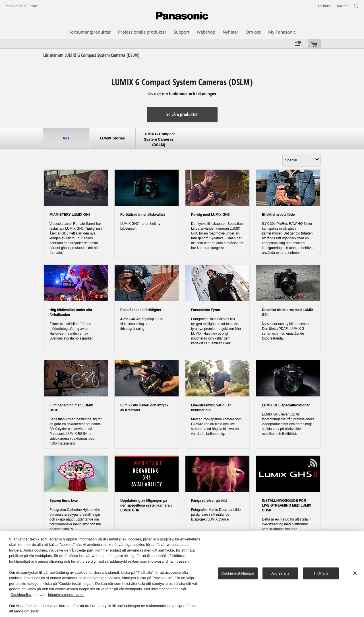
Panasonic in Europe (22, 6)
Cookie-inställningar (238, 573)
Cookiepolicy (21, 595)
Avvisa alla (280, 573)
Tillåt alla (321, 573)
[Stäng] (355, 573)
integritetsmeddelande (66, 595)
